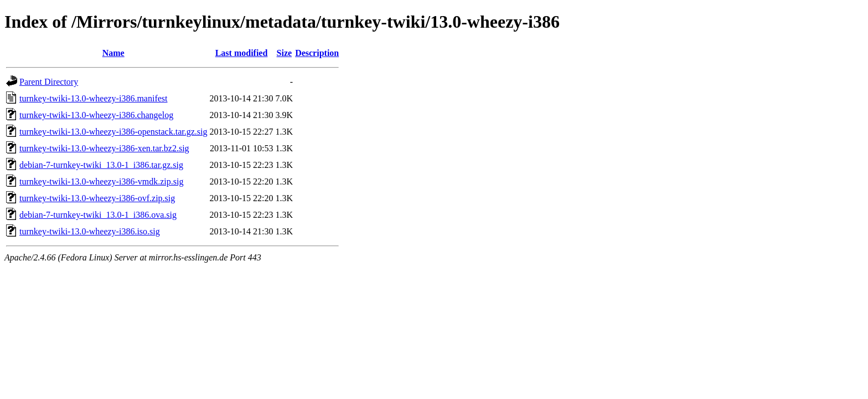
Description (317, 53)
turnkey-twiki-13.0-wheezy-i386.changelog (96, 115)
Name (113, 53)
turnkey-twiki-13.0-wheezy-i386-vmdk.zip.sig (101, 181)
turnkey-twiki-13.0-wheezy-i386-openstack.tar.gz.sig (113, 132)
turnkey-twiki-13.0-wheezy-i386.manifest (93, 98)
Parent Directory (49, 82)
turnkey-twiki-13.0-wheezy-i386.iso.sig (90, 231)
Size (285, 53)
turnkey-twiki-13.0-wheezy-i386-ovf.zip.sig (97, 198)
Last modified (242, 53)
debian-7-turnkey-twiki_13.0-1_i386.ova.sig (98, 215)
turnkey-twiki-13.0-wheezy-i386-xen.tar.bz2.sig (104, 148)
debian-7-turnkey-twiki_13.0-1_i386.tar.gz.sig (101, 165)
